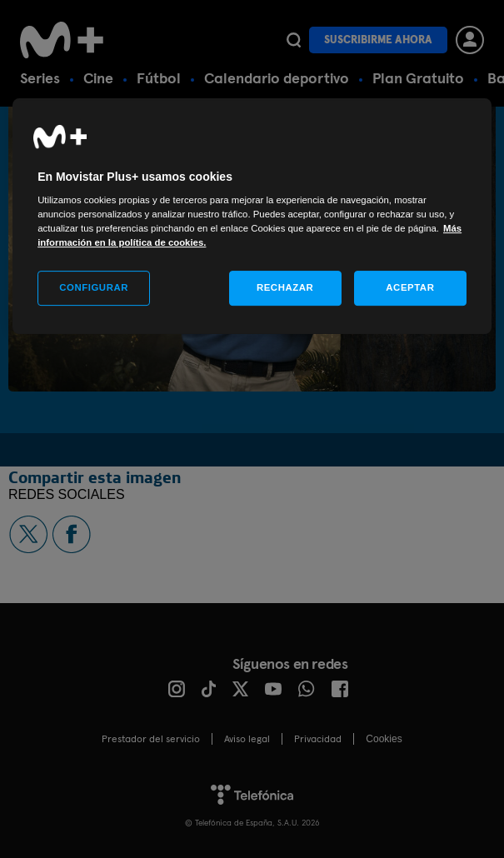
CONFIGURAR (94, 287)
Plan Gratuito (418, 78)
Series (40, 78)
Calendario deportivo (277, 78)
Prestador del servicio (151, 739)
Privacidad (318, 739)
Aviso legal (247, 739)
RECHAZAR (285, 287)
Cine (98, 78)
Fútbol (159, 78)
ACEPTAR (410, 287)
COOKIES (384, 739)
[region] (252, 217)
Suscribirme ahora (378, 40)
